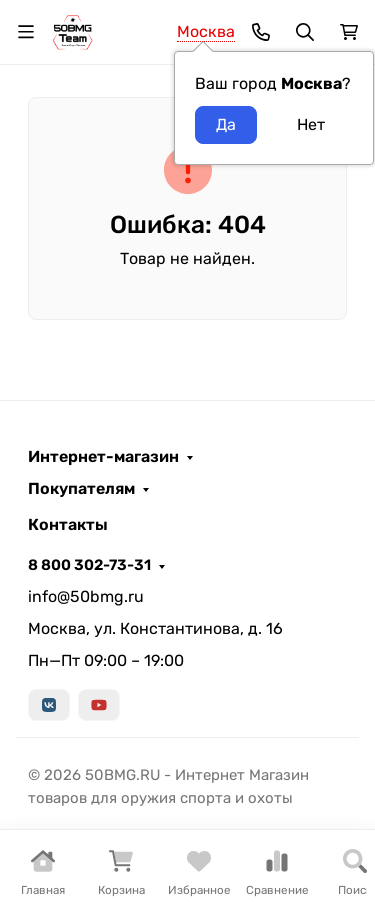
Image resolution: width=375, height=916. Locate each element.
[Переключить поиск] (305, 32)
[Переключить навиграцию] (26, 32)
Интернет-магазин (103, 457)
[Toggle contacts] (261, 32)
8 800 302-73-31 (89, 565)
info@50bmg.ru (86, 596)
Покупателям (81, 489)
